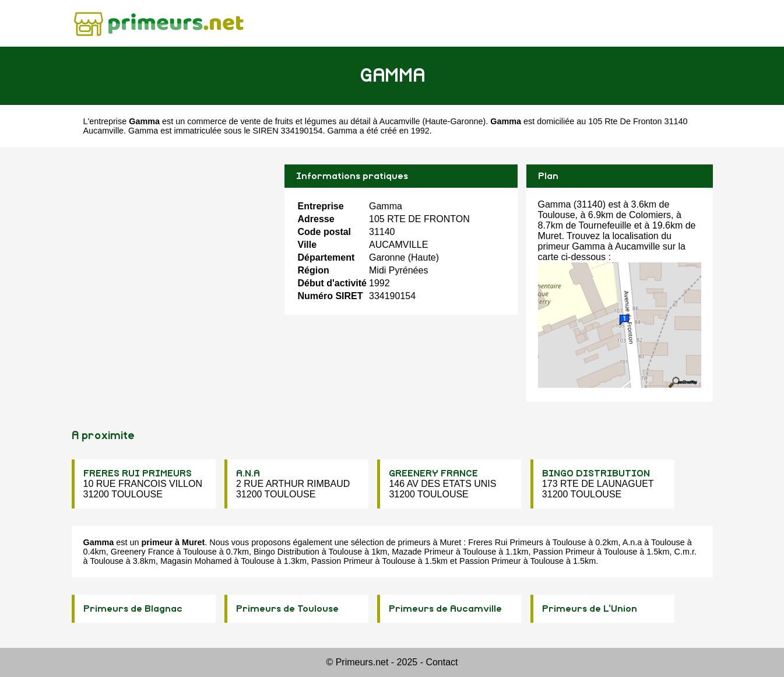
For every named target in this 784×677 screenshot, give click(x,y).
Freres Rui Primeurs (506, 542)
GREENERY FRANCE (433, 473)
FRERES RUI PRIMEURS (138, 473)
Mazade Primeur (423, 552)
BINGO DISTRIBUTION (596, 473)
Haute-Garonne (454, 121)
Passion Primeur (564, 552)
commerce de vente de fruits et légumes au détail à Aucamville (303, 121)
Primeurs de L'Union (590, 609)
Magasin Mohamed (196, 561)
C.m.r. (685, 552)
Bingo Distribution (286, 552)
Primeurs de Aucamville (445, 609)
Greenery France (143, 552)
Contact (442, 662)
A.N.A (248, 473)
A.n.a (632, 542)
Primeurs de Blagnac (133, 609)
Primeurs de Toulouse (287, 609)
